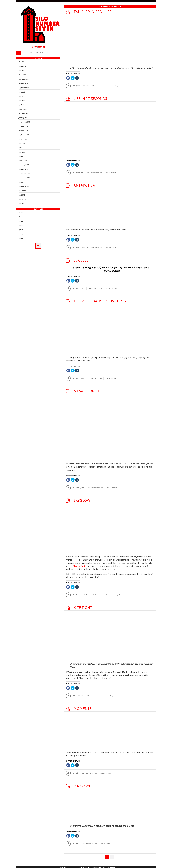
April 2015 (22, 156)
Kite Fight (83, 607)
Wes (119, 86)
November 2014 (24, 178)
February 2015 (24, 165)
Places (78, 247)
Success (81, 260)
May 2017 (22, 70)
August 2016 (23, 92)
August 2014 (23, 191)
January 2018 (23, 66)
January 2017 (23, 83)
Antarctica (84, 185)
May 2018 (22, 62)
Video (87, 86)
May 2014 (22, 203)
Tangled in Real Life (93, 12)
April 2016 (22, 105)
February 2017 (24, 79)
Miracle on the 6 (90, 390)
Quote (78, 86)
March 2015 (23, 161)
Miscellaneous (24, 217)
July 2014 (22, 195)
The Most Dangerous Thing (100, 301)
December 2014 (24, 173)
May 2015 (22, 152)
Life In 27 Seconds (90, 98)
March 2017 (23, 75)
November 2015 (24, 126)
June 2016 (22, 96)
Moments (83, 707)
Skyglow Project (80, 565)
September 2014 (24, 186)
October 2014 (23, 182)
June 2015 (22, 148)
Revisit (83, 86)
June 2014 (22, 199)
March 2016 (23, 109)
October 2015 (23, 131)
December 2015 (24, 122)
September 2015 (24, 135)
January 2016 (23, 118)
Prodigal (82, 785)
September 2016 (24, 88)
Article (21, 213)
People (78, 288)
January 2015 (23, 169)
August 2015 (23, 139)
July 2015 (22, 143)
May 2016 (22, 100)
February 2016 (24, 113)
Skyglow (82, 500)
